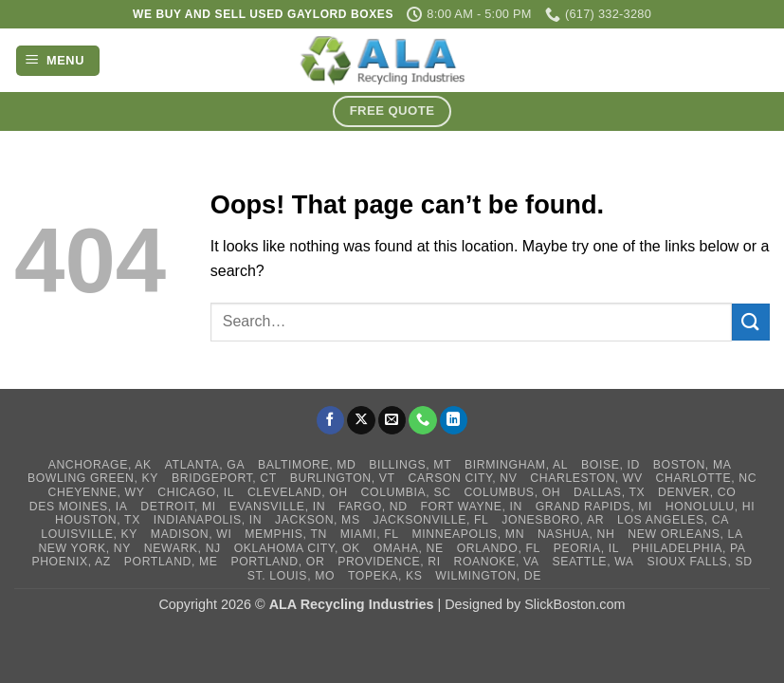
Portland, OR (277, 562)
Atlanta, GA (205, 465)
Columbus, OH (512, 492)
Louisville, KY (89, 534)
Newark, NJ (182, 548)
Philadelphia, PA (689, 548)
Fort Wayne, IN (472, 507)
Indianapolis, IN (208, 520)
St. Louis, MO (291, 576)
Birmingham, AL (516, 465)
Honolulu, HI (710, 507)
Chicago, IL (196, 492)
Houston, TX (98, 520)
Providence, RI (389, 562)
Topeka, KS (385, 576)
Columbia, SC (406, 492)
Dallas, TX (609, 492)
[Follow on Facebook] (331, 420)
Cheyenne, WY (97, 492)
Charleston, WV (586, 478)
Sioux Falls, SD (699, 562)
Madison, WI (191, 534)
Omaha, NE (409, 548)
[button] (58, 61)
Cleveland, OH (298, 492)
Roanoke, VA (496, 562)
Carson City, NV (463, 478)
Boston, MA (693, 465)
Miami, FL (370, 534)
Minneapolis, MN (468, 534)
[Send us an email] (392, 420)
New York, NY (84, 548)
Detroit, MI (178, 507)
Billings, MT (410, 465)
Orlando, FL (499, 548)
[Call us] (423, 420)
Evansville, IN (278, 507)
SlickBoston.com (574, 604)
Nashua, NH (576, 534)
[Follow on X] (361, 420)
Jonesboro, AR (553, 520)
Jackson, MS (318, 520)
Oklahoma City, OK (297, 548)
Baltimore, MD (307, 465)
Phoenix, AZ (71, 562)
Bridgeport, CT (224, 478)
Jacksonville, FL (431, 520)
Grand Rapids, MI (594, 507)
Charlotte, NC (707, 478)
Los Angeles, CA (673, 520)
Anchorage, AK (100, 465)
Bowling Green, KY (93, 478)
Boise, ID (611, 465)
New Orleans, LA (685, 534)
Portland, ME (171, 562)
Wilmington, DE (488, 576)
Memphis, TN (286, 534)
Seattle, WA (593, 562)
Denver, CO (697, 492)
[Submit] (751, 322)
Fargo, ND (373, 507)
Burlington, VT (343, 478)
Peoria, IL (586, 548)
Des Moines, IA (79, 507)
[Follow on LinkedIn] (454, 420)
